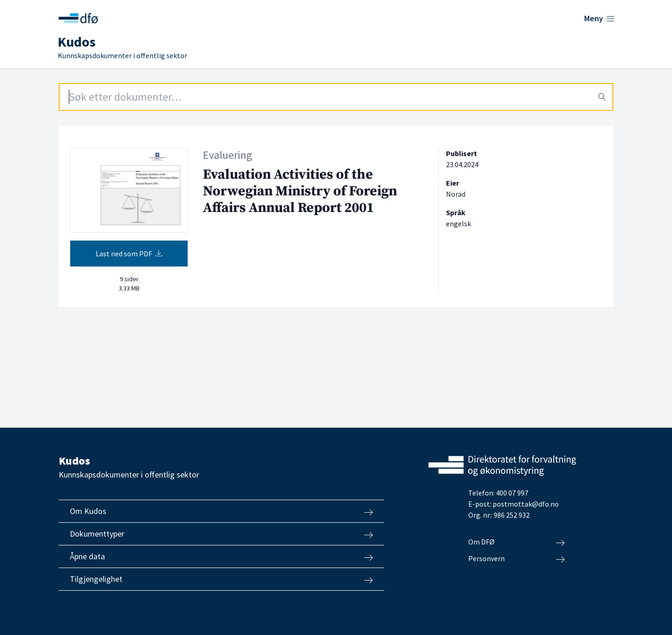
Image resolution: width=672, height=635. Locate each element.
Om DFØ (516, 542)
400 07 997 (512, 493)
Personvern (516, 559)
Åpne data (221, 556)
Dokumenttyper (221, 534)
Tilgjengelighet (221, 579)
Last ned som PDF (129, 254)
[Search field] (336, 97)
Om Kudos (221, 511)
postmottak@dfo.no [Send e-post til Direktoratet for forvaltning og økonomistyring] (526, 504)
